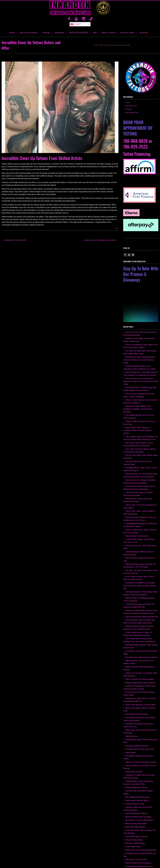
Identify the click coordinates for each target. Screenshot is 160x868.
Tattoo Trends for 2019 (134, 753)
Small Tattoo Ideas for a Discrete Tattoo (140, 686)
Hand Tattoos (130, 734)
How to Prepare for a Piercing (137, 518)
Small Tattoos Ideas (133, 828)
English (76, 27)
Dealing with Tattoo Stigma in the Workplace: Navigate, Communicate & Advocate (138, 391)
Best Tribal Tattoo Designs (135, 809)
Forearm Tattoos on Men (135, 786)
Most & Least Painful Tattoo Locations (140, 661)
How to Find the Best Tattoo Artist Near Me (142, 598)
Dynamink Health (127, 35)
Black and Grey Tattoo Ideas (136, 805)
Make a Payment (109, 35)
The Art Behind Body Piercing (137, 696)
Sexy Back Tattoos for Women (137, 728)
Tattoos (12, 35)
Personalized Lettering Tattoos (137, 782)
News (117, 231)
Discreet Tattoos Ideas (134, 822)
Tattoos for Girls (131, 718)
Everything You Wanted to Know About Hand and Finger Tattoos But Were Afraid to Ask (140, 567)
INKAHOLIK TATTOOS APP (15, 243)
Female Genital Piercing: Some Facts (140, 731)
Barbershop (60, 35)
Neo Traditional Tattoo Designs (137, 779)
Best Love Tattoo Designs (135, 825)
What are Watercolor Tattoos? (137, 769)
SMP (95, 35)
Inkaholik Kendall (132, 854)
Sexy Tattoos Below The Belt (136, 818)
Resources (144, 35)
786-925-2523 (135, 149)
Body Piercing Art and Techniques (138, 845)
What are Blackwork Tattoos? (137, 795)
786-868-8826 (135, 144)
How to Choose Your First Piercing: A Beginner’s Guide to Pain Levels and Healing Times (141, 363)
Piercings (46, 35)
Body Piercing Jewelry (28, 35)
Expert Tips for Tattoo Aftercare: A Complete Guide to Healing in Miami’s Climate (138, 412)
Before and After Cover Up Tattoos (138, 799)
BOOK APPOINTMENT (79, 35)
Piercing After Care (132, 115)
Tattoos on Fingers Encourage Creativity (141, 744)
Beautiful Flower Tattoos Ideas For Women (142, 639)
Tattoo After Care (131, 108)
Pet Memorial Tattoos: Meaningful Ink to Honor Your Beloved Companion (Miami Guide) (139, 342)
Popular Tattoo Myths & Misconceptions (141, 664)
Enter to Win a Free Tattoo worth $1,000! (101, 243)
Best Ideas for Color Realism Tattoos (139, 802)
